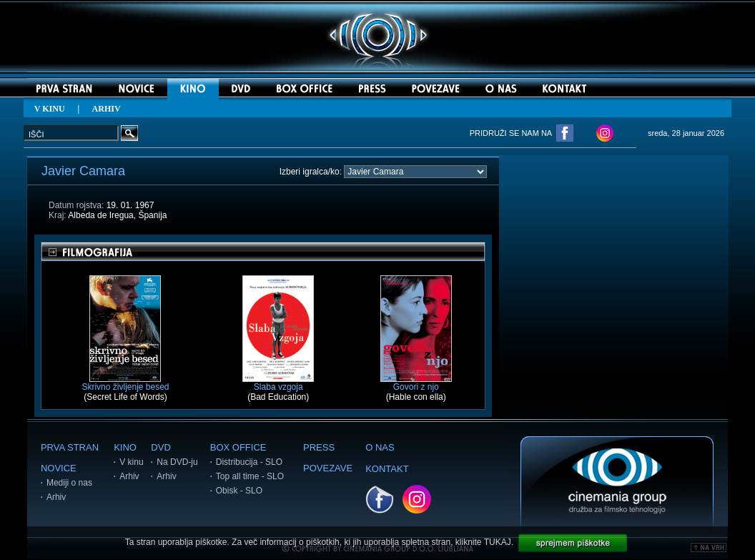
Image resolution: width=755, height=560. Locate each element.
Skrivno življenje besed (125, 383)
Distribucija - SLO (249, 462)
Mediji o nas (69, 483)
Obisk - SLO (239, 491)
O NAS (380, 447)
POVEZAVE (328, 468)
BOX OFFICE (238, 447)
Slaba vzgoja (278, 383)
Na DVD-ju (177, 462)
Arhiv (56, 497)
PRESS (319, 447)
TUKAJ (498, 542)
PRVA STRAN (70, 447)
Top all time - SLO (250, 476)
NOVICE (59, 468)
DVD (161, 447)
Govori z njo (416, 383)
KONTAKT (387, 469)
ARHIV (107, 109)
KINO (125, 447)
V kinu (131, 462)
